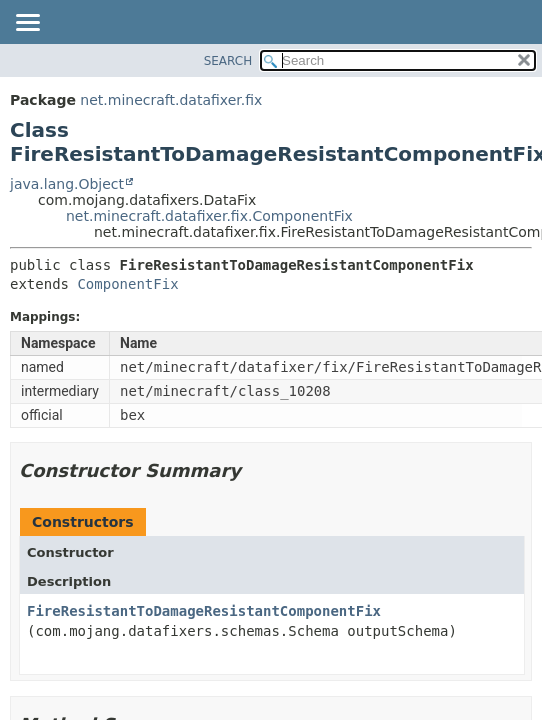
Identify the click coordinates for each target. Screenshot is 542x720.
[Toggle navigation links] (27, 24)
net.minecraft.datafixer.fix (171, 100)
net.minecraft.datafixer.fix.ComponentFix (209, 216)
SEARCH (228, 61)
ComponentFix (127, 284)
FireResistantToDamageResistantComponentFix (204, 611)
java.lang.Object (67, 184)
